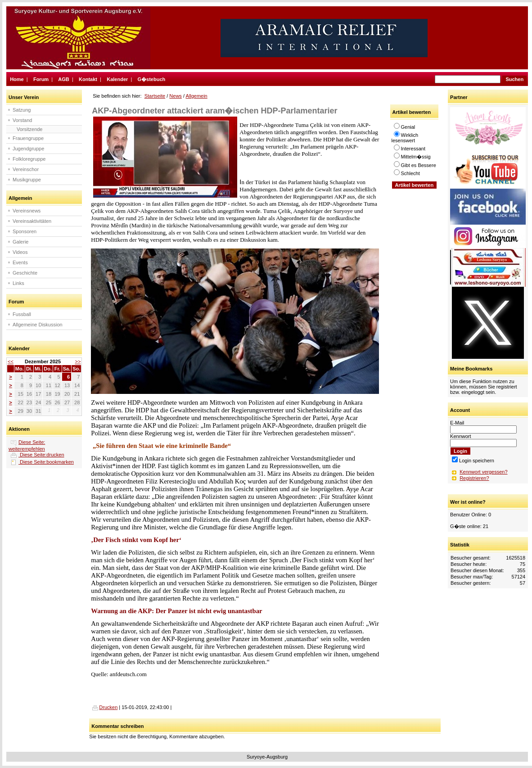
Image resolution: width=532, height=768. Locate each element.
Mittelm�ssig (412, 157)
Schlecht (407, 173)
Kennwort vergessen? (483, 472)
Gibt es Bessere (415, 165)
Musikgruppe (27, 180)
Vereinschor (26, 169)
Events (20, 262)
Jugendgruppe (28, 149)
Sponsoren (25, 231)
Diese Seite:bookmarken (46, 462)
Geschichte (25, 273)
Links (18, 283)
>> (78, 361)
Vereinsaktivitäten (32, 221)
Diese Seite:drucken (41, 455)
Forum (41, 79)
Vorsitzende (29, 129)
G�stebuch (152, 79)
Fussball (22, 314)
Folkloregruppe (29, 159)
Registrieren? (474, 478)
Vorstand (22, 120)
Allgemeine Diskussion (38, 325)
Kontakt (88, 79)
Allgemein (196, 96)
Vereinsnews (27, 211)
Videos (20, 252)
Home (17, 79)
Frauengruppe (28, 138)
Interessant (410, 149)
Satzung (22, 110)
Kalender (117, 79)
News (176, 96)
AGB (63, 79)
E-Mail (457, 423)
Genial (405, 127)
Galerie (20, 242)
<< (11, 361)
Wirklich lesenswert (405, 138)
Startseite (155, 96)
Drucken (104, 707)
